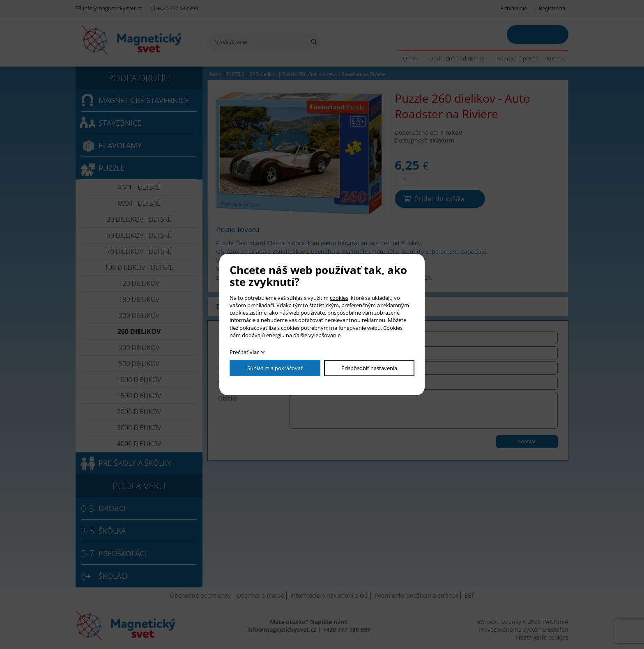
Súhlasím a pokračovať (275, 368)
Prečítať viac (244, 352)
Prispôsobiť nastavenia (369, 368)
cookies (339, 298)
